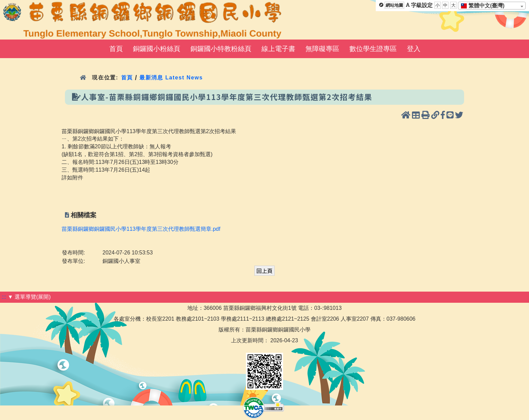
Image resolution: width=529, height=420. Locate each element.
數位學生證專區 (373, 49)
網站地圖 (394, 5)
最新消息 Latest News (171, 78)
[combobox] (492, 6)
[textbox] (485, 6)
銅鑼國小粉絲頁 (157, 49)
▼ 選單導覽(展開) (29, 297)
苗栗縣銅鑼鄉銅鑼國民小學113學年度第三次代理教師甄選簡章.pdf (141, 229)
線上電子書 (278, 49)
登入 (414, 49)
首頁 (116, 49)
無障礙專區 (322, 49)
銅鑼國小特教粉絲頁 (221, 49)
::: (4, 297)
